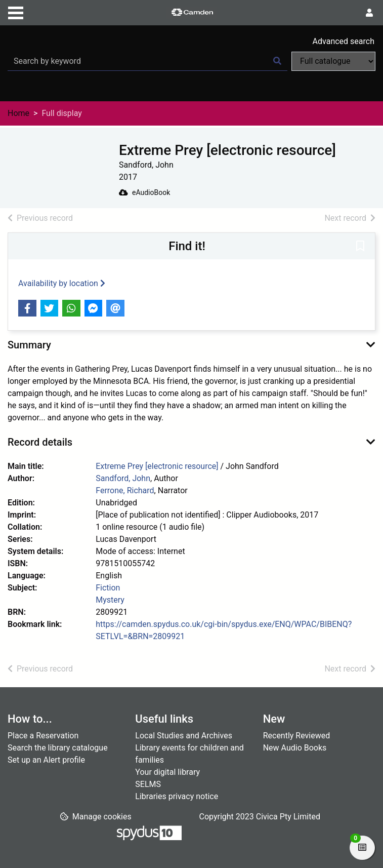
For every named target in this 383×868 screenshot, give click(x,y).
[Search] (277, 61)
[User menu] (369, 13)
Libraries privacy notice (177, 796)
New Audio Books (295, 748)
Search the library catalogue (58, 748)
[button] (360, 247)
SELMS (148, 784)
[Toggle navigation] (16, 12)
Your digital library (167, 772)
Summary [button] (29, 345)
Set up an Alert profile (46, 760)
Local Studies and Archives (184, 736)
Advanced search (344, 41)
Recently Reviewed (297, 736)
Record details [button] (40, 442)
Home (18, 113)
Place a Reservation (43, 736)
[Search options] (333, 61)
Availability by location (62, 283)
